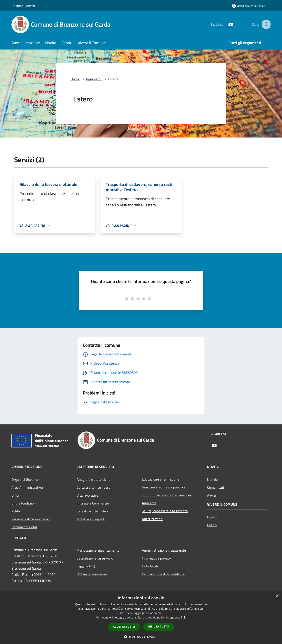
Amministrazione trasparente (164, 550)
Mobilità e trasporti (91, 519)
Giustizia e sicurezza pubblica (164, 487)
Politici (17, 511)
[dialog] (141, 618)
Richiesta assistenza (92, 574)
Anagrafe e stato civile (93, 479)
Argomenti (94, 79)
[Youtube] (226, 24)
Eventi (212, 525)
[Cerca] (265, 24)
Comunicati (216, 487)
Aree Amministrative (27, 487)
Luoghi (212, 517)
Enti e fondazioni (24, 503)
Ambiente (149, 503)
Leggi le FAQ (86, 566)
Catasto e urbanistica (93, 511)
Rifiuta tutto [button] (159, 627)
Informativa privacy (156, 558)
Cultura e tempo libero (93, 487)
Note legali (150, 566)
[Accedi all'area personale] (248, 6)
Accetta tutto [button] (124, 627)
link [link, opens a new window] (183, 617)
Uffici (15, 495)
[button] (141, 637)
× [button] (277, 596)
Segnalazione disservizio (95, 558)
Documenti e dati (24, 527)
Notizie (212, 479)
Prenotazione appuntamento (98, 550)
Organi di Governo (25, 479)
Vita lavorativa (88, 495)
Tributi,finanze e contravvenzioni (166, 495)
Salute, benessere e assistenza (165, 511)
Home (75, 79)
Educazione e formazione (160, 479)
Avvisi (212, 495)
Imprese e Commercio (93, 503)
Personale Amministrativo (31, 519)
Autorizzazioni (153, 519)
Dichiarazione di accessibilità (163, 574)
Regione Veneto (23, 6)
